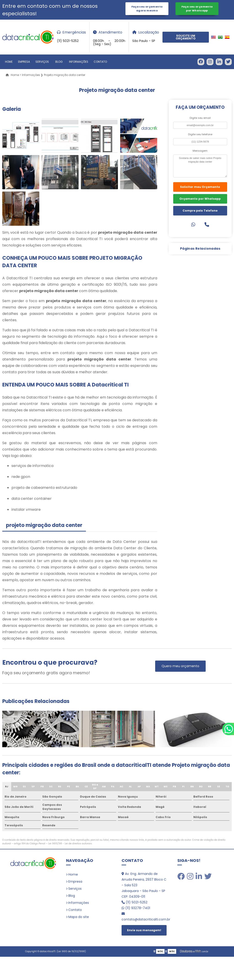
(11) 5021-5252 (134, 902)
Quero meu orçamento (180, 666)
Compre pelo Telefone (200, 211)
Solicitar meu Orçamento (200, 187)
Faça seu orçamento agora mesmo (147, 9)
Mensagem (200, 151)
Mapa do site (79, 917)
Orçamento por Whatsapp (200, 199)
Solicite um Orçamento (186, 37)
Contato (100, 62)
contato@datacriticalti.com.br (145, 917)
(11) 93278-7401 (136, 908)
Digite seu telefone (200, 134)
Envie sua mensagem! (144, 930)
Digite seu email (200, 118)
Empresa (24, 62)
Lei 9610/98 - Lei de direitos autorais (70, 844)
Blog (59, 62)
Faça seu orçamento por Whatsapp (197, 9)
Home (9, 62)
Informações (79, 62)
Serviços (42, 62)
